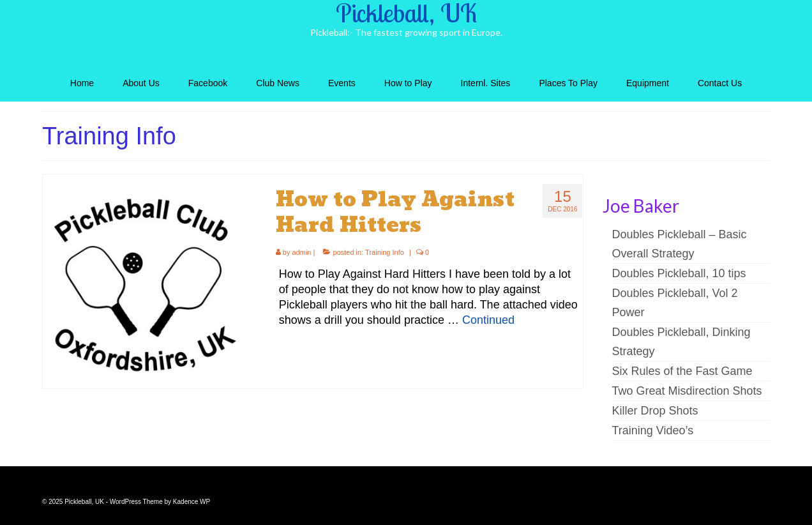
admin (302, 252)
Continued (488, 320)
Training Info (385, 252)
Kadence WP (192, 502)
